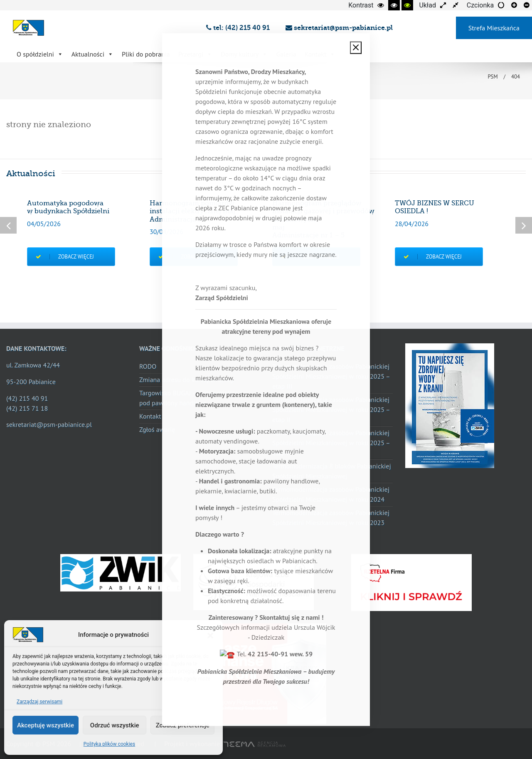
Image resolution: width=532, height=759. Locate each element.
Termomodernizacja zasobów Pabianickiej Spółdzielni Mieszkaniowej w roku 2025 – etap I (331, 443)
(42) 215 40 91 (27, 398)
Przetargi (196, 54)
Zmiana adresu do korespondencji (187, 379)
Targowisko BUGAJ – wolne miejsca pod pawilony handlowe (189, 398)
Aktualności (92, 54)
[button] (210, 635)
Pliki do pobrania (146, 54)
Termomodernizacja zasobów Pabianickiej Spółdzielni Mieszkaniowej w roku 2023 (331, 517)
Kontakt (320, 54)
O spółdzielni (40, 54)
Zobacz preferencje (183, 725)
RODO (148, 366)
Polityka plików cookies (109, 744)
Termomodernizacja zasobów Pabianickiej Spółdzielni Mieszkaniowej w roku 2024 (331, 494)
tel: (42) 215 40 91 (240, 28)
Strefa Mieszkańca (494, 28)
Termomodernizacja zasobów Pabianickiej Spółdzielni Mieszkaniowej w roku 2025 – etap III (331, 376)
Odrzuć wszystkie (115, 725)
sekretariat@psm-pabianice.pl (339, 28)
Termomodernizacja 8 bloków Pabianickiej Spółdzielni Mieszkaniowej (332, 471)
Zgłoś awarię (157, 429)
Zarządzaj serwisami (39, 702)
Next (524, 225)
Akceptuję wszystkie (46, 725)
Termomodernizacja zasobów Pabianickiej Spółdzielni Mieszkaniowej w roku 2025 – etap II (331, 409)
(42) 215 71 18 (27, 408)
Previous (8, 225)
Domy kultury (244, 54)
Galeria (286, 54)
